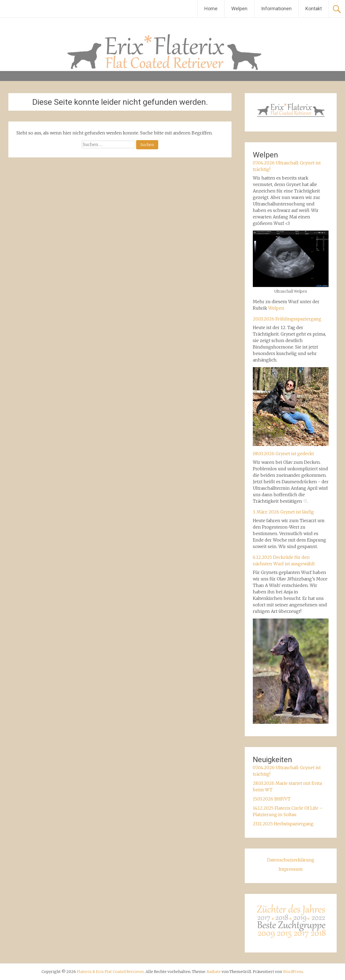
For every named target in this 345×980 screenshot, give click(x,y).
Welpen (239, 9)
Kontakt (314, 9)
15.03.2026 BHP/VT (272, 799)
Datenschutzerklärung (291, 860)
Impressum (291, 869)
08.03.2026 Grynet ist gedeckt (283, 454)
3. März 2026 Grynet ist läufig (283, 512)
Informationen (276, 9)
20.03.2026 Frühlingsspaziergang (287, 319)
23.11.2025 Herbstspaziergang (283, 824)
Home (211, 9)
